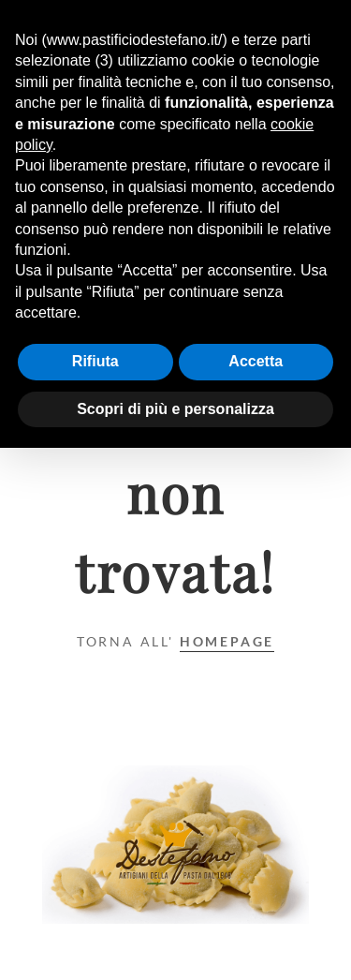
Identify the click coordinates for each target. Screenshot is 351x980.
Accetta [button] (256, 361)
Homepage (227, 641)
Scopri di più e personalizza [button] (175, 409)
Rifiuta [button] (95, 361)
